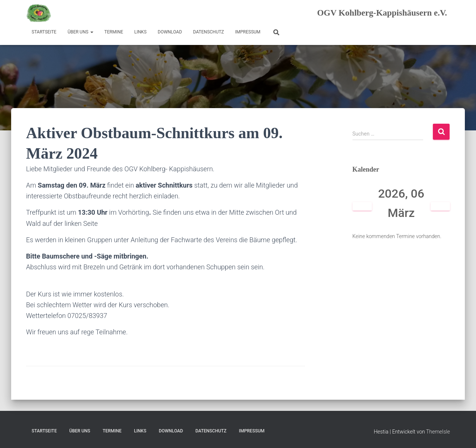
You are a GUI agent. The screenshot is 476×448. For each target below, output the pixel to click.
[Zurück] (362, 206)
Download (170, 32)
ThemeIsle (438, 432)
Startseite (44, 32)
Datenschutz (208, 32)
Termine (114, 32)
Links (140, 32)
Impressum (248, 32)
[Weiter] (440, 206)
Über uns (81, 32)
